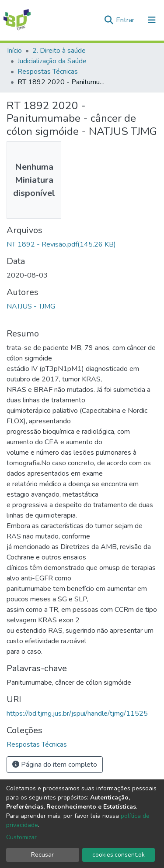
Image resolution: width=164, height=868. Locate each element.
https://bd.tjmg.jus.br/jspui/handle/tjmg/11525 (77, 714)
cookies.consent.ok (119, 855)
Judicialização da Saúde (52, 61)
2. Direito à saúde (59, 51)
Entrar (126, 20)
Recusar (42, 855)
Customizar (21, 837)
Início (14, 51)
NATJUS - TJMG (31, 306)
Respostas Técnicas (48, 72)
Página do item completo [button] (55, 765)
